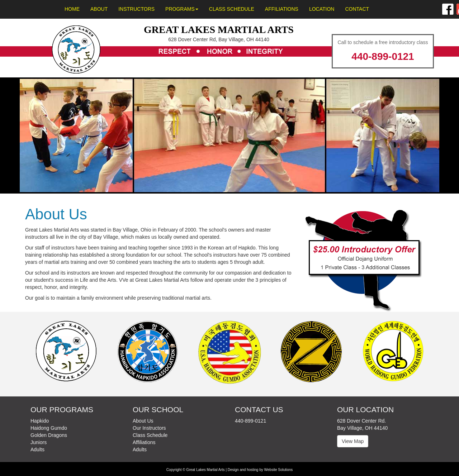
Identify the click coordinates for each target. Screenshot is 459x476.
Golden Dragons (49, 435)
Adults (37, 449)
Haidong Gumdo (49, 428)
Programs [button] (182, 9)
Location (322, 9)
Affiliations (282, 9)
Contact (357, 9)
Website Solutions (279, 470)
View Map (353, 441)
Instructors (136, 9)
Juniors (39, 442)
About (99, 9)
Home (72, 9)
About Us (143, 421)
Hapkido (40, 421)
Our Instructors (149, 428)
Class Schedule (232, 9)
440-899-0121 (383, 56)
